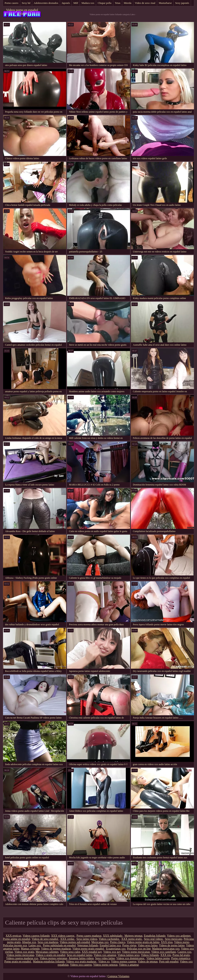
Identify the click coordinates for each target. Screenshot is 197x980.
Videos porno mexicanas (136, 952)
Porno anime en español (17, 939)
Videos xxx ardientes (179, 936)
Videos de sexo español (45, 939)
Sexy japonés (182, 3)
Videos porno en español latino (22, 12)
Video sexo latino (148, 945)
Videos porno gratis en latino (143, 942)
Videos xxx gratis (24, 952)
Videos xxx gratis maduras (82, 962)
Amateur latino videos (81, 958)
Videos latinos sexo (129, 955)
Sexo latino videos (87, 939)
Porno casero (12, 3)
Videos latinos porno (158, 958)
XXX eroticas (13, 936)
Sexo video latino (105, 958)
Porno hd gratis (181, 955)
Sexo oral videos (154, 939)
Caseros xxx (184, 952)
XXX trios (167, 942)
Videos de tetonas (148, 962)
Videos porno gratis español (88, 949)
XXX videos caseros (63, 936)
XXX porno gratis (132, 939)
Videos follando (150, 955)
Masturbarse (165, 3)
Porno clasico (118, 942)
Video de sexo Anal (145, 3)
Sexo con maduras (48, 942)
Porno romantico (181, 958)
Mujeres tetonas (134, 936)
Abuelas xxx (29, 942)
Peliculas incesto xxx (15, 945)
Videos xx (104, 962)
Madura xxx (88, 3)
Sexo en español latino (79, 955)
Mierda (128, 3)
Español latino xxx (110, 945)
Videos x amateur (129, 965)
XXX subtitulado (113, 936)
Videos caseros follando (36, 936)
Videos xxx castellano (164, 952)
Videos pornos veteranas (53, 958)
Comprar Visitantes (118, 976)
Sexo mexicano (174, 939)
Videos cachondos (109, 939)
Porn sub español (169, 962)
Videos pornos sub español (75, 942)
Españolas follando (155, 936)
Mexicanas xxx (100, 942)
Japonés (66, 3)
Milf (76, 3)
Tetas (118, 3)
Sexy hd (26, 3)
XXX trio (166, 955)
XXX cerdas (68, 939)
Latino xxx (35, 945)
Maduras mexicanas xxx (166, 949)
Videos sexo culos (70, 952)
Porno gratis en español (18, 962)
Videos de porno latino (172, 945)
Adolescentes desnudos (46, 3)
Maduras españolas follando (49, 962)
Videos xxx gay (112, 952)
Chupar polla (105, 3)
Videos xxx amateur (105, 955)
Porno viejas (129, 945)
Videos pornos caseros (124, 962)
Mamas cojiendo (30, 949)
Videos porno (182, 942)
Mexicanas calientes (47, 952)
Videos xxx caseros (81, 965)
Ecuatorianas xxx (116, 949)
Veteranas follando (88, 945)
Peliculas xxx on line (139, 949)
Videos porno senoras (105, 965)
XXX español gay (92, 952)
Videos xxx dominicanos (131, 958)
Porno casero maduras (89, 936)
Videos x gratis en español (50, 955)
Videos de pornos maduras (56, 949)
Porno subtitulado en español (59, 945)
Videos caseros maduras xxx (22, 958)
